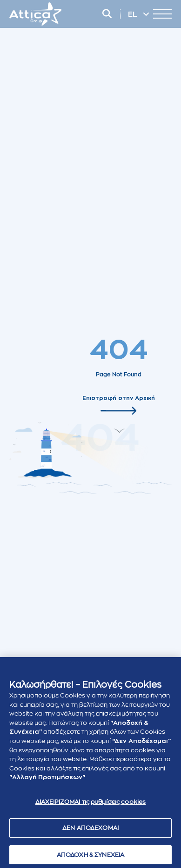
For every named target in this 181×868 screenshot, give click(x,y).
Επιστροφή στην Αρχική (119, 398)
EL (134, 14)
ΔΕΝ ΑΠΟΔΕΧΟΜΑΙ (90, 830)
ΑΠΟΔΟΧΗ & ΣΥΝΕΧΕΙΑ (90, 857)
